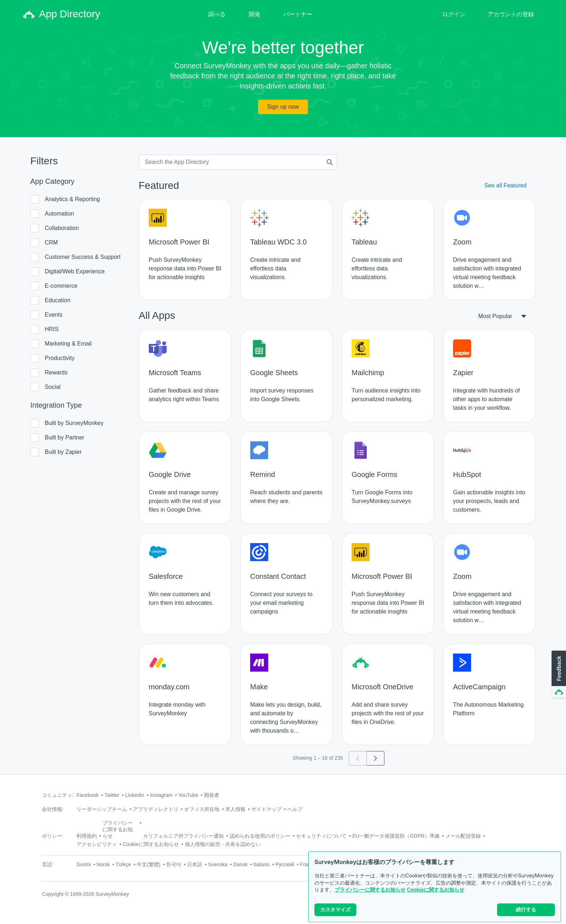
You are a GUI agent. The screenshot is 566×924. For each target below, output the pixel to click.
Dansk (240, 864)
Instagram (161, 795)
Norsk (103, 864)
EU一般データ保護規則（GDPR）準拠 (396, 836)
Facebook (88, 795)
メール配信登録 (463, 836)
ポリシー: (53, 836)
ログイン (454, 14)
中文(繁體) (149, 864)
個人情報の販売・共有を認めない (223, 844)
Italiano (262, 864)
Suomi (84, 864)
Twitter (112, 795)
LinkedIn (135, 795)
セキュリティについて (321, 836)
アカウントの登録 (511, 14)
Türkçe (123, 864)
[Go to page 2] (376, 758)
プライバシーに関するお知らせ (370, 890)
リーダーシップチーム (102, 809)
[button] (558, 674)
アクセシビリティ (97, 844)
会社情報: (53, 809)
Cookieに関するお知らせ (436, 890)
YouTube (188, 795)
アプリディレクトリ (156, 809)
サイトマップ (266, 809)
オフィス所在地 (202, 809)
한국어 (174, 864)
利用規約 (87, 836)
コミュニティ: (58, 795)
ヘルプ (295, 809)
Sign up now (283, 107)
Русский (285, 864)
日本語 (195, 864)
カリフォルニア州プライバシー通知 (183, 836)
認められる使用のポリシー (260, 836)
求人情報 (235, 809)
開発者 (212, 795)
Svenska (218, 864)
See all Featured (506, 185)
